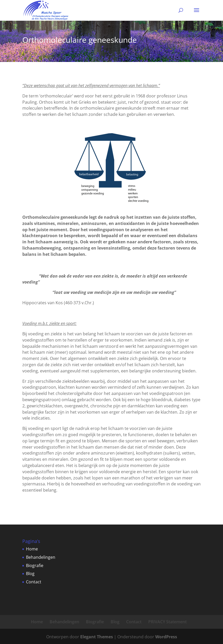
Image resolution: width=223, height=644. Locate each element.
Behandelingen (41, 557)
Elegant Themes (97, 637)
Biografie (35, 565)
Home (32, 549)
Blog (30, 574)
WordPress (166, 637)
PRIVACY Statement (167, 622)
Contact (34, 582)
